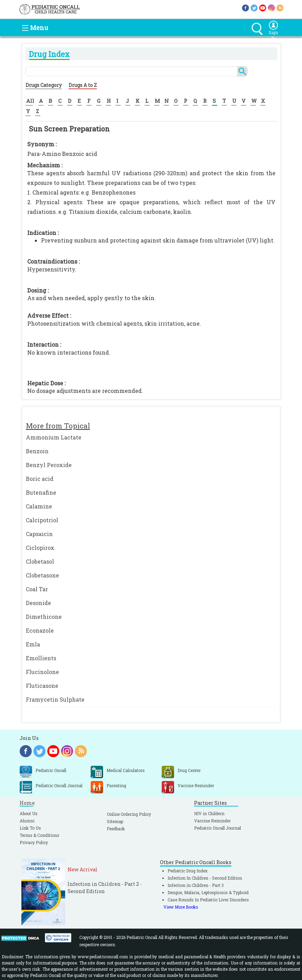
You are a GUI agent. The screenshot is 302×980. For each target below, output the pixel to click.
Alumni (27, 821)
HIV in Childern (209, 813)
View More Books (181, 907)
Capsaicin (39, 534)
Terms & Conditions (39, 835)
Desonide (38, 603)
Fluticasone (42, 686)
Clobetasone (42, 575)
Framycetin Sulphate (55, 699)
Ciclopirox (40, 548)
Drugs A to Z (83, 85)
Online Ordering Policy (129, 814)
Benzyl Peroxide (49, 465)
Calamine (39, 506)
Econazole (40, 630)
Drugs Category (44, 85)
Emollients (41, 658)
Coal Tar (37, 589)
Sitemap (115, 821)
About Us (29, 813)
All (30, 101)
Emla (33, 644)
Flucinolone (42, 672)
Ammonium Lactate (54, 437)
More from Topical (58, 426)
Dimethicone (44, 617)
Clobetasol (40, 561)
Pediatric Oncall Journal (218, 828)
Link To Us (30, 828)
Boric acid (40, 479)
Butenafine (41, 492)
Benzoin (37, 451)
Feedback (116, 829)
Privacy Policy (34, 842)
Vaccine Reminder (212, 821)
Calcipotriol (42, 520)
